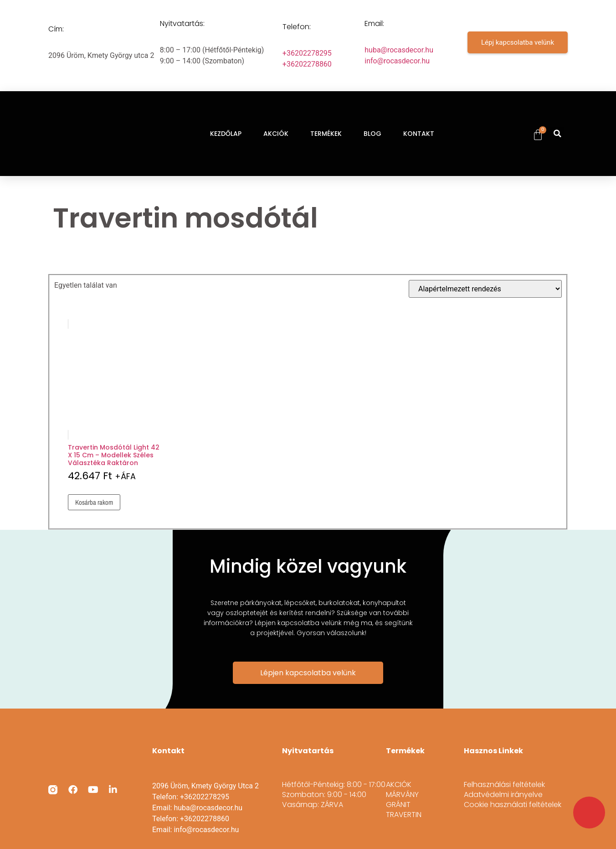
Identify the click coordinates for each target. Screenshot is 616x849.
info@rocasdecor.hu (397, 61)
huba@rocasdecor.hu (399, 50)
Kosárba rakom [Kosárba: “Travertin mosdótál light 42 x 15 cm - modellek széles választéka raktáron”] (94, 502)
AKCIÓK (276, 134)
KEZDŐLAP (226, 134)
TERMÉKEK (326, 134)
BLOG (372, 134)
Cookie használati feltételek (513, 805)
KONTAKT (419, 134)
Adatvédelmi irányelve (503, 795)
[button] (557, 134)
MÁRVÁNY (402, 795)
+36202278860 (307, 64)
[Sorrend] (485, 289)
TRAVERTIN (404, 815)
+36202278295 (307, 53)
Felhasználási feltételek (504, 785)
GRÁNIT (398, 805)
